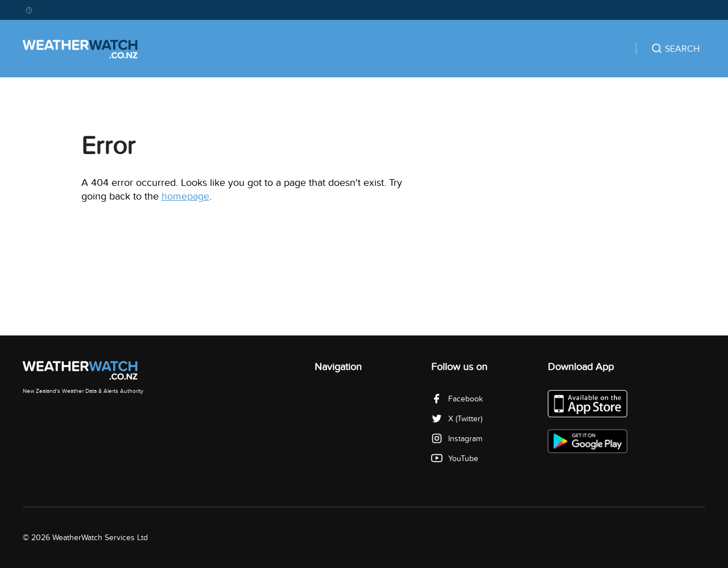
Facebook (457, 399)
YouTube (455, 459)
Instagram (457, 439)
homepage (185, 196)
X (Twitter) (457, 419)
